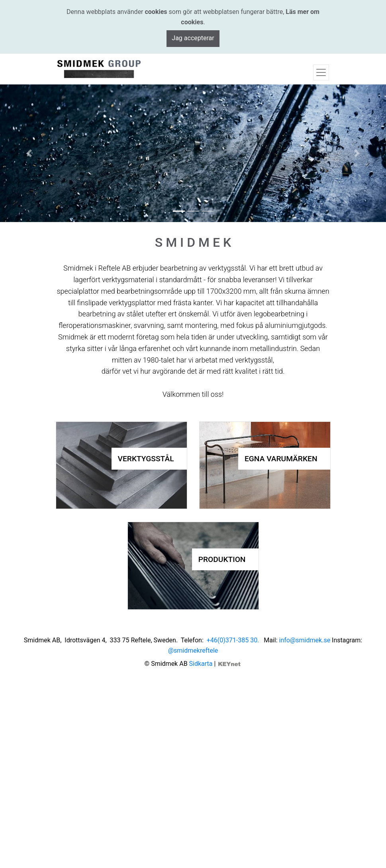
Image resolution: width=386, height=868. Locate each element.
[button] (29, 153)
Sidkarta (201, 664)
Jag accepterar (193, 38)
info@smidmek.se (305, 640)
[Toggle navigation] (321, 72)
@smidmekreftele (193, 651)
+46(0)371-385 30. (235, 640)
